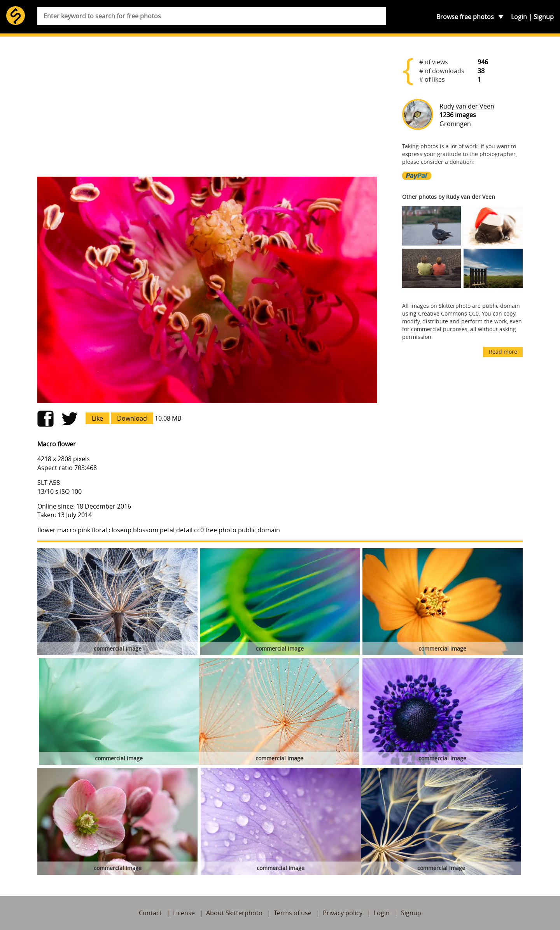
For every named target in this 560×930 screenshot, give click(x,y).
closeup (120, 530)
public (247, 530)
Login (519, 17)
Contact (150, 913)
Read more (503, 352)
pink (84, 530)
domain (269, 530)
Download (132, 418)
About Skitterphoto (234, 913)
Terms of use (293, 913)
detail (184, 530)
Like (97, 418)
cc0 (199, 530)
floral (99, 530)
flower (46, 530)
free (211, 530)
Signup (544, 17)
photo (227, 530)
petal (167, 530)
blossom (146, 530)
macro (67, 530)
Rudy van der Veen (467, 106)
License (184, 913)
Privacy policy (343, 913)
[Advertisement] (207, 110)
